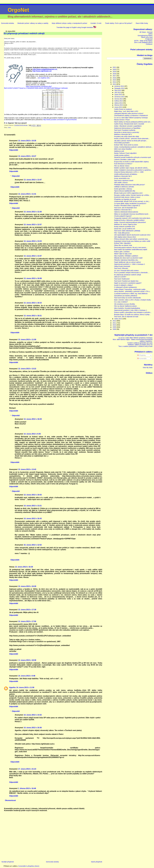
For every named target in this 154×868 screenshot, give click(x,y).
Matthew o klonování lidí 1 (123, 210)
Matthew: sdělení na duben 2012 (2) (140, 345)
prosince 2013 (120, 86)
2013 (115, 84)
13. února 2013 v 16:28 (27, 586)
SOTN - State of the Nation (143, 41)
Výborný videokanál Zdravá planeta (126, 212)
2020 (115, 69)
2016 (115, 78)
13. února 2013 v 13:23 (33, 241)
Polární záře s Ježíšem (122, 252)
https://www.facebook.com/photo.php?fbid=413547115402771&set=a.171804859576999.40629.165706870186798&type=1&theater (36, 87)
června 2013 (119, 99)
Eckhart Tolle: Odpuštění (122, 243)
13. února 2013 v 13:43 (27, 469)
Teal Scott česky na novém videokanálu (127, 298)
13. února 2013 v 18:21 (33, 316)
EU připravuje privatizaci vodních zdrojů (128, 275)
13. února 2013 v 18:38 (27, 660)
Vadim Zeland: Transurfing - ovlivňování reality (130, 289)
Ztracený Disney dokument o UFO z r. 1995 (129, 172)
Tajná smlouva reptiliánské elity (125, 191)
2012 (115, 321)
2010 (115, 325)
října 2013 (118, 90)
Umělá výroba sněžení (122, 155)
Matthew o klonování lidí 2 (123, 176)
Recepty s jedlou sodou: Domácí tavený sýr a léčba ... (132, 195)
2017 (115, 76)
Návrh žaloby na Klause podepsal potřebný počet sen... (133, 122)
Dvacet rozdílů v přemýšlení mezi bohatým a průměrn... (133, 312)
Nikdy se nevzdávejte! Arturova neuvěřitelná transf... (132, 214)
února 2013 (119, 107)
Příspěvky (142, 355)
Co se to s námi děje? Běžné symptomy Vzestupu (131, 118)
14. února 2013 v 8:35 (32, 434)
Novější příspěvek (8, 862)
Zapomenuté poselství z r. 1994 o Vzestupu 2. (130, 264)
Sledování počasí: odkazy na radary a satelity (33, 23)
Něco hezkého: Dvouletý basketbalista (127, 308)
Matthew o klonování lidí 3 (123, 134)
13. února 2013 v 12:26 (33, 212)
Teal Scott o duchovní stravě (124, 180)
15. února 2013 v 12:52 (33, 545)
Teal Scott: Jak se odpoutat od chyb (126, 317)
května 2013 (119, 101)
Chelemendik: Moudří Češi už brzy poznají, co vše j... (132, 201)
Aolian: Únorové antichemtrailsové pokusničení (130, 222)
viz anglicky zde (44, 78)
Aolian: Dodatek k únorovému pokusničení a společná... (133, 170)
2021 (115, 67)
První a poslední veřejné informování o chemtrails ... (132, 273)
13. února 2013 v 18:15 (33, 303)
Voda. (9, 128)
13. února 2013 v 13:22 (27, 369)
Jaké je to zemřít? (120, 277)
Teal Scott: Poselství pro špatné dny (126, 281)
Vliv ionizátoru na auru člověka (124, 304)
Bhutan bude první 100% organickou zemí (128, 193)
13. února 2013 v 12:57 (33, 225)
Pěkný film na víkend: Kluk (123, 245)
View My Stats (148, 368)
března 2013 (119, 105)
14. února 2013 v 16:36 (33, 728)
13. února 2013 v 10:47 (27, 156)
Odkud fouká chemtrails (122, 266)
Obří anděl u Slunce (121, 183)
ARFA (150, 34)
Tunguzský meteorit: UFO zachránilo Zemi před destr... (133, 218)
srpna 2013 (119, 95)
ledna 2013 (119, 319)
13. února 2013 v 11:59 (27, 340)
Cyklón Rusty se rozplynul (123, 109)
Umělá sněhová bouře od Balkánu (126, 174)
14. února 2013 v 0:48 (27, 676)
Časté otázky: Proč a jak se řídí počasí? (119, 23)
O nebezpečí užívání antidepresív (125, 287)
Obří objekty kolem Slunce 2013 (125, 237)
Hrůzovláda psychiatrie (122, 143)
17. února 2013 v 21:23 (27, 769)
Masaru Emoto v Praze (122, 120)
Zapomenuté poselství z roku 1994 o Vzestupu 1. (131, 310)
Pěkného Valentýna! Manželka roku (126, 260)
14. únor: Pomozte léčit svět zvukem (126, 271)
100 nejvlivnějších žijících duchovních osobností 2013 (132, 235)
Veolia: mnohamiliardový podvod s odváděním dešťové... (133, 147)
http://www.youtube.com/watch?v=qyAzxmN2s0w (60, 120)
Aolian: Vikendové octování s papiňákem (128, 126)
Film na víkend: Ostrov (122, 166)
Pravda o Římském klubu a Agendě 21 (127, 206)
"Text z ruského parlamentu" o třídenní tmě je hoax (135, 346)
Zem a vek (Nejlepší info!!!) (143, 42)
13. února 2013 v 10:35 (27, 141)
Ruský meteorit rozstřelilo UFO (124, 227)
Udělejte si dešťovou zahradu (124, 187)
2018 (115, 74)
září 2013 (118, 92)
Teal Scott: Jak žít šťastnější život (125, 208)
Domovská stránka (8, 23)
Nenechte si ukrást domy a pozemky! (127, 132)
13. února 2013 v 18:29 (33, 419)
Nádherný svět (119, 151)
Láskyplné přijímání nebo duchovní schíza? (129, 113)
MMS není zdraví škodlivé (123, 149)
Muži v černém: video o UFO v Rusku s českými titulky (133, 300)
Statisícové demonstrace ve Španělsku (127, 128)
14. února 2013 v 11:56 (25, 687)
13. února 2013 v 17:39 (27, 610)
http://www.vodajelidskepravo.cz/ (45, 69)
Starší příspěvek (97, 862)
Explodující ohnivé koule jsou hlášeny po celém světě (132, 241)
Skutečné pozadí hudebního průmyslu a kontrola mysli (132, 157)
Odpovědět (14, 150)
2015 (115, 80)
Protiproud (149, 39)
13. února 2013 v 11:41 (27, 194)
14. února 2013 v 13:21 (33, 506)
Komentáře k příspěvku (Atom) (29, 866)
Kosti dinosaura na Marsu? (123, 164)
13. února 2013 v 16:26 (24, 567)
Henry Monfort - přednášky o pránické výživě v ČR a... (132, 291)
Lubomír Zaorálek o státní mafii (125, 160)
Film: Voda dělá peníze (122, 233)
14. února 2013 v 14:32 (33, 715)
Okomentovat (10, 800)
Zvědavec (149, 44)
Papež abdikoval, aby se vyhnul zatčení (127, 262)
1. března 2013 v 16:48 (27, 788)
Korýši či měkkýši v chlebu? (123, 285)
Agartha (12, 687)
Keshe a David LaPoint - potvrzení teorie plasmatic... (132, 139)
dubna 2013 (119, 103)
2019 (115, 72)
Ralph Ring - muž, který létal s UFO (126, 111)
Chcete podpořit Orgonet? (123, 216)
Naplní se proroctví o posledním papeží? (128, 283)
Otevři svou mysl (147, 37)
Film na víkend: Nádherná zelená (125, 306)
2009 (115, 327)
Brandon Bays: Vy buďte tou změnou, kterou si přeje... (132, 315)
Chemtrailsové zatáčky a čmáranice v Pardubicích (131, 116)
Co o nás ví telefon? (121, 302)
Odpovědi (16, 176)
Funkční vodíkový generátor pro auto (140, 343)
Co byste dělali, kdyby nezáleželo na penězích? (130, 204)
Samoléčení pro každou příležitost (126, 296)
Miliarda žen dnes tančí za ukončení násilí (128, 258)
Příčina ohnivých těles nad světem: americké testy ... (132, 239)
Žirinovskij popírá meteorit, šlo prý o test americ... (131, 248)
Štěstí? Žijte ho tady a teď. (123, 254)
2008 (115, 329)
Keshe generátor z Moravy (123, 189)
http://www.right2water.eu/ (42, 71)
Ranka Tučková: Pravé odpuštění (125, 153)
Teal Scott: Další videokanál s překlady (127, 231)
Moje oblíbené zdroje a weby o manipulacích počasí (69, 23)
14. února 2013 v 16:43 (33, 519)
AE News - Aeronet (146, 32)
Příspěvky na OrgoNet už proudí (125, 199)
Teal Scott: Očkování (121, 268)
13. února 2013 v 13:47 (33, 180)
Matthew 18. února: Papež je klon (125, 224)
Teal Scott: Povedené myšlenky (125, 130)
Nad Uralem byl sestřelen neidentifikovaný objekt (131, 250)
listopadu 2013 (120, 88)
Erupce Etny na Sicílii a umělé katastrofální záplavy (131, 162)
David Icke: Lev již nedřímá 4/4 (125, 229)
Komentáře (142, 359)
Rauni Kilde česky (142, 23)
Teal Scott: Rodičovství (122, 279)
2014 (115, 82)
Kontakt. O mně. (96, 23)
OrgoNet (18, 10)
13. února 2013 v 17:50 (27, 621)
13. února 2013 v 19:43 (33, 495)
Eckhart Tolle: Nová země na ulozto (126, 145)
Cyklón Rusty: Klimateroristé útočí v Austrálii (129, 124)
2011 (115, 323)
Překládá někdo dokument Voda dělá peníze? (130, 185)
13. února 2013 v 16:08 (33, 278)
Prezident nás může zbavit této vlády (127, 136)
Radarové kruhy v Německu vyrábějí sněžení (129, 220)
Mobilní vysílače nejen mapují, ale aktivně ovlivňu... (131, 168)
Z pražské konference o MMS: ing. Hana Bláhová (131, 294)
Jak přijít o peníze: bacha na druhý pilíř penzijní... (131, 141)
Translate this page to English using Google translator (76, 27)
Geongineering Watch (145, 36)
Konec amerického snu (122, 178)
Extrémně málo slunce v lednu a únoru (127, 197)
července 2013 (120, 97)
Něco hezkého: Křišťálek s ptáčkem (126, 256)
